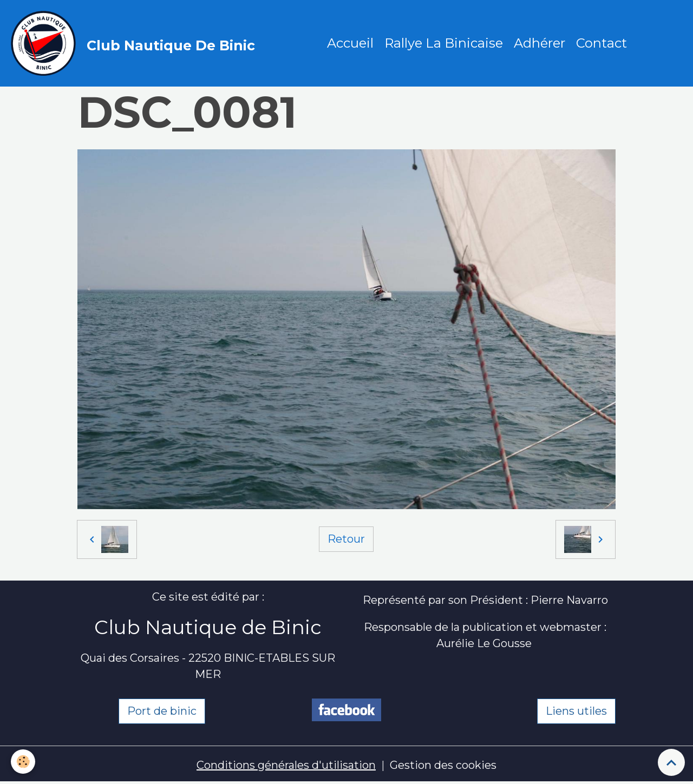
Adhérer (540, 43)
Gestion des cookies (443, 765)
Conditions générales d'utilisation (286, 765)
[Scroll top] (671, 762)
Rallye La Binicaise (444, 43)
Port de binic (162, 711)
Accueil (350, 43)
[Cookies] (23, 762)
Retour (346, 539)
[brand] (136, 43)
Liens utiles (576, 711)
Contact (602, 43)
